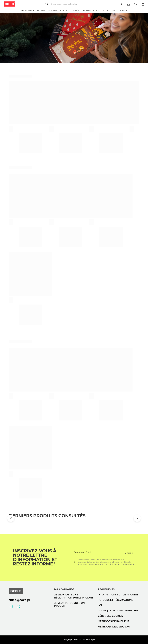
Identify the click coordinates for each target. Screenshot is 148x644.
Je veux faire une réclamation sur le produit (74, 596)
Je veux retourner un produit (69, 605)
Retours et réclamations (115, 600)
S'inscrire (129, 553)
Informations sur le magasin (118, 595)
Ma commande (64, 589)
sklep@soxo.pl (19, 600)
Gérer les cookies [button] (110, 616)
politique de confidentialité (118, 611)
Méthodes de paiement (113, 621)
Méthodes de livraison (114, 627)
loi (100, 605)
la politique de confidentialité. (120, 564)
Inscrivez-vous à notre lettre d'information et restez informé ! (35, 557)
